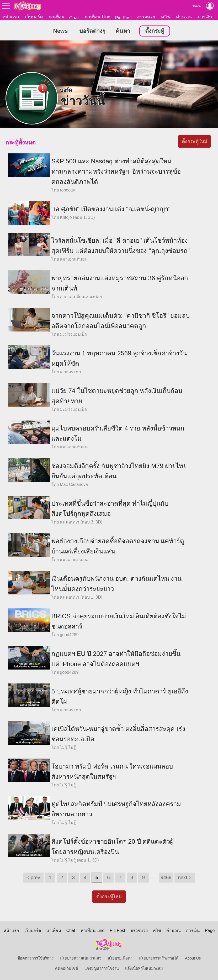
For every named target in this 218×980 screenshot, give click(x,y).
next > (185, 877)
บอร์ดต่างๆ (92, 31)
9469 (166, 877)
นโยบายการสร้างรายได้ (159, 958)
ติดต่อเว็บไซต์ (67, 968)
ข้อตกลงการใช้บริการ (35, 958)
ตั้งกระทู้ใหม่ (195, 141)
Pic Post (124, 18)
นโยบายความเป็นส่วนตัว (81, 958)
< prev (33, 877)
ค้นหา (123, 31)
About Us (193, 958)
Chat (74, 18)
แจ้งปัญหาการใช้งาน (102, 968)
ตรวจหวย (146, 17)
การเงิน (205, 17)
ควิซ (166, 17)
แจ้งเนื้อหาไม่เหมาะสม (144, 968)
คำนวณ (184, 17)
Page (210, 930)
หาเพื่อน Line (98, 17)
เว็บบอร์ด (34, 17)
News (61, 31)
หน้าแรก (11, 17)
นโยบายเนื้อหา (120, 958)
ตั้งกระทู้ (155, 31)
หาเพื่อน (57, 17)
